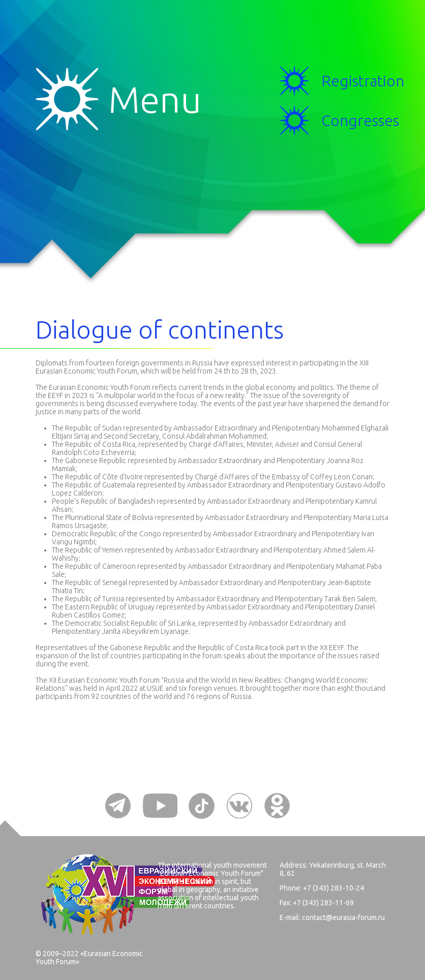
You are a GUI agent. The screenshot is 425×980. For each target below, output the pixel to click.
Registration (363, 81)
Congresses (360, 120)
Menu (72, 99)
